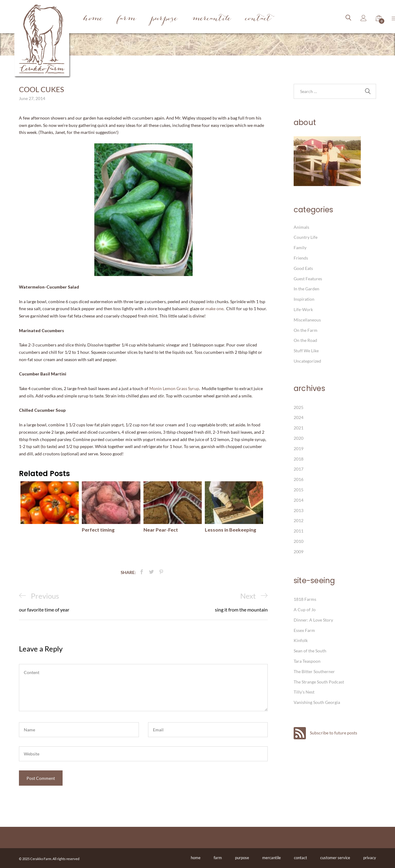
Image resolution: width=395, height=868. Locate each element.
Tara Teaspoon (307, 661)
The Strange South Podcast (319, 682)
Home (93, 19)
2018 (299, 459)
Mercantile (212, 19)
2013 (299, 510)
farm (218, 858)
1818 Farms (305, 599)
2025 (299, 407)
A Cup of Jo (305, 610)
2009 (299, 552)
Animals (301, 227)
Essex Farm (304, 630)
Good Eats (303, 268)
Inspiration (304, 299)
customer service (335, 858)
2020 (299, 438)
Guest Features (308, 279)
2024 (299, 417)
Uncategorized (307, 361)
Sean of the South (310, 651)
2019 (299, 448)
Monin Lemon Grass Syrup (174, 388)
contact (301, 858)
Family (300, 247)
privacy (370, 858)
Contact (258, 19)
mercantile (272, 858)
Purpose (164, 19)
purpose (242, 858)
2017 (299, 469)
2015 (299, 490)
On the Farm (306, 330)
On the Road (305, 340)
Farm (127, 19)
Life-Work (303, 309)
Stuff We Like (306, 351)
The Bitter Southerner (314, 671)
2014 (299, 500)
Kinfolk (301, 640)
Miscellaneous (307, 320)
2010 (299, 541)
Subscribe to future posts (325, 733)
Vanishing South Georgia (317, 702)
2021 (299, 428)
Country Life (306, 237)
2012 (299, 520)
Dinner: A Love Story (313, 620)
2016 (299, 479)
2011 (299, 531)
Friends (301, 258)
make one (214, 308)
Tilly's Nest (304, 692)
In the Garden (306, 289)
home (196, 858)
